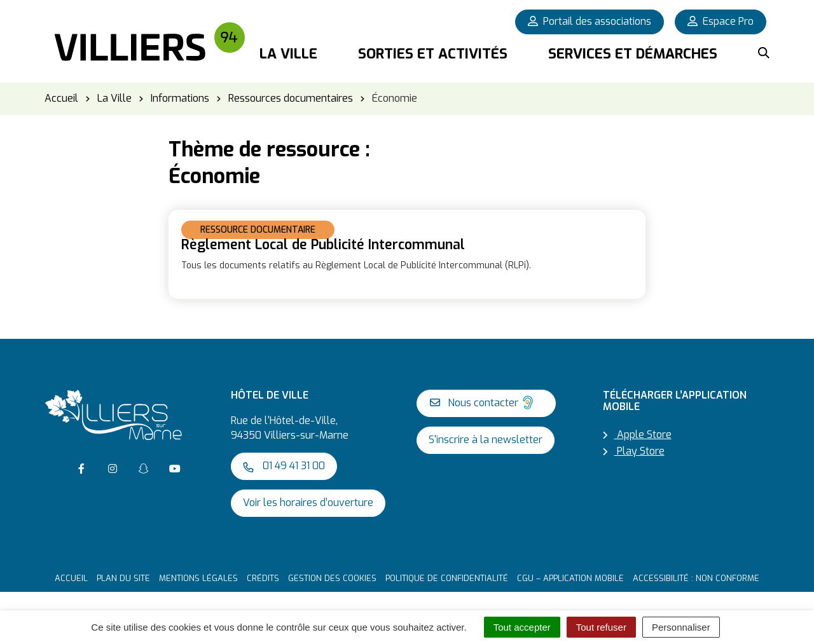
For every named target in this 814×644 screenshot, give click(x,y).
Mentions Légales (198, 578)
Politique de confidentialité (447, 578)
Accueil (71, 578)
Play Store (634, 451)
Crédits (263, 578)
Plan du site (123, 578)
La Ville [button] (288, 54)
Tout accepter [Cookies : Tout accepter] (522, 627)
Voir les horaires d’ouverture (308, 503)
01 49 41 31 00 (284, 466)
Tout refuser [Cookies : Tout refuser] (601, 627)
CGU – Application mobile (570, 578)
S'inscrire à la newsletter (486, 440)
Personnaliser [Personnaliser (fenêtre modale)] (681, 627)
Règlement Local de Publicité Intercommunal (323, 245)
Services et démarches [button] (633, 54)
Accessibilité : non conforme (696, 578)
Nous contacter (483, 402)
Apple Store (637, 435)
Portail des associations (590, 21)
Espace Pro (721, 21)
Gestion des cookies (332, 578)
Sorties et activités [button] (433, 54)
